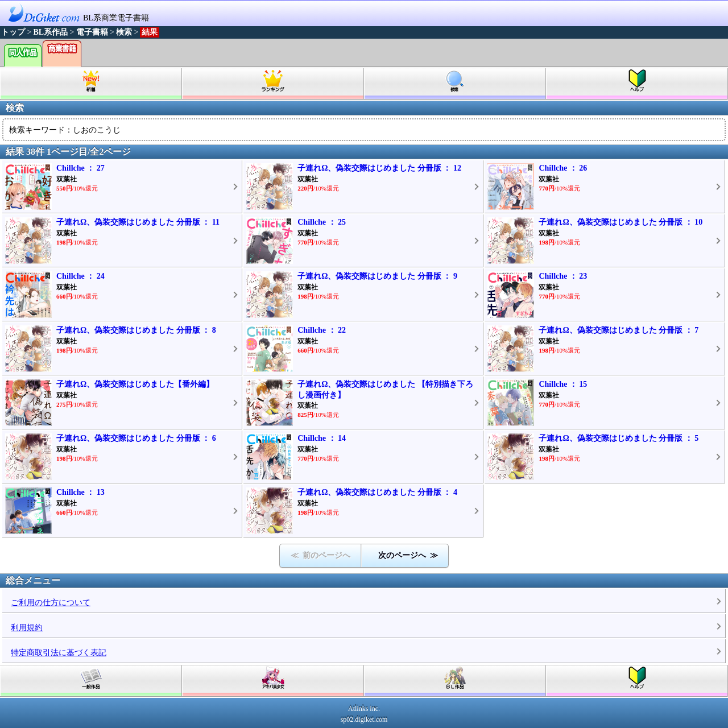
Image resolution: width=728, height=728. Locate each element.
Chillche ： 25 (322, 222)
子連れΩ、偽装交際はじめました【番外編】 (135, 384)
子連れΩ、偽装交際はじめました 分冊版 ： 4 (377, 492)
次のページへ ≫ (408, 555)
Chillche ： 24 (80, 276)
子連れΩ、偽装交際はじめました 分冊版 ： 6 (136, 438)
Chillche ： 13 (80, 492)
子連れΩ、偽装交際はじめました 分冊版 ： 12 (379, 168)
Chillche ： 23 (563, 276)
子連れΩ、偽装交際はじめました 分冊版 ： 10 (621, 222)
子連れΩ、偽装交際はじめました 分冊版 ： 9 (377, 276)
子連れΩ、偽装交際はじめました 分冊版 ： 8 (136, 330)
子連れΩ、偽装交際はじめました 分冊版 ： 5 (619, 438)
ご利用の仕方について (51, 603)
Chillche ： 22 (322, 330)
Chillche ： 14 (322, 438)
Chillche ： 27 (80, 168)
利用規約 (27, 628)
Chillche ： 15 (563, 384)
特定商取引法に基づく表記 (59, 653)
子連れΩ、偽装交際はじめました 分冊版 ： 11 (138, 222)
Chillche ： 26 (563, 168)
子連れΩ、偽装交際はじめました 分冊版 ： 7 (619, 330)
